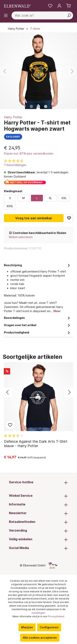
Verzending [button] (38, 531)
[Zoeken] (69, 15)
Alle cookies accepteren (40, 638)
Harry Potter (13, 117)
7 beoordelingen (15, 165)
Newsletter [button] (38, 513)
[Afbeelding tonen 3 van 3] (46, 106)
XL (50, 198)
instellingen (38, 613)
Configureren (49, 627)
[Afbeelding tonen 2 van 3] (38, 106)
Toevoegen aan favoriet (69, 218)
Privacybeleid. (56, 616)
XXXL (10, 206)
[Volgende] (72, 71)
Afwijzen (27, 627)
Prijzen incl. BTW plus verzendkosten (29, 153)
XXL (64, 198)
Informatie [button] (38, 505)
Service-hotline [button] (38, 483)
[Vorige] (5, 71)
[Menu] (6, 15)
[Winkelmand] (68, 6)
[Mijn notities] (50, 6)
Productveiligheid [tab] (38, 332)
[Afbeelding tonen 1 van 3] (31, 106)
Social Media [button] (38, 548)
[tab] (38, 288)
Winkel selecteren (21, 237)
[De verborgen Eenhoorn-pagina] (53, 565)
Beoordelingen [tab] (38, 318)
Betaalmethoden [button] (38, 522)
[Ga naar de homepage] (17, 6)
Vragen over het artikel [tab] (38, 325)
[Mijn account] (59, 6)
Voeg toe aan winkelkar (34, 218)
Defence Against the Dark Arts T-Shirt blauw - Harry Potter (36, 444)
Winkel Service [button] (38, 496)
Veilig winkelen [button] (38, 540)
